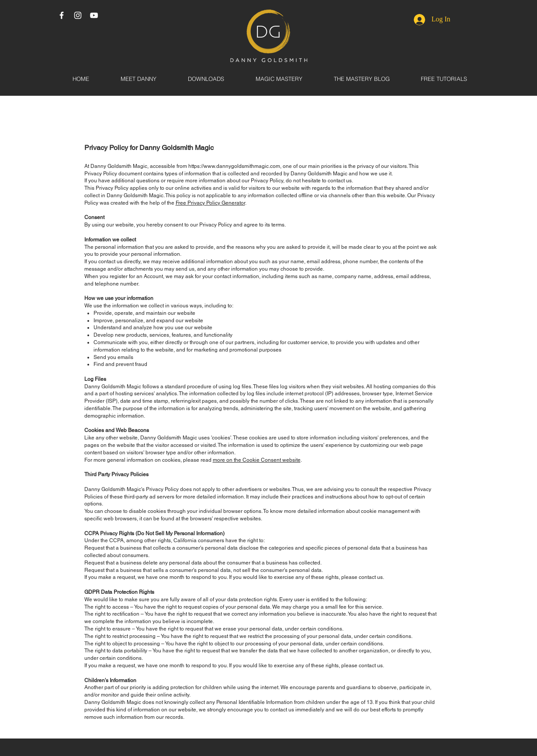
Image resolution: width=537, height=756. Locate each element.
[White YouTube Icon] (94, 15)
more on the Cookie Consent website (257, 460)
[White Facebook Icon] (62, 15)
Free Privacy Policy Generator (210, 203)
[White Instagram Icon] (78, 15)
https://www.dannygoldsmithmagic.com (234, 166)
